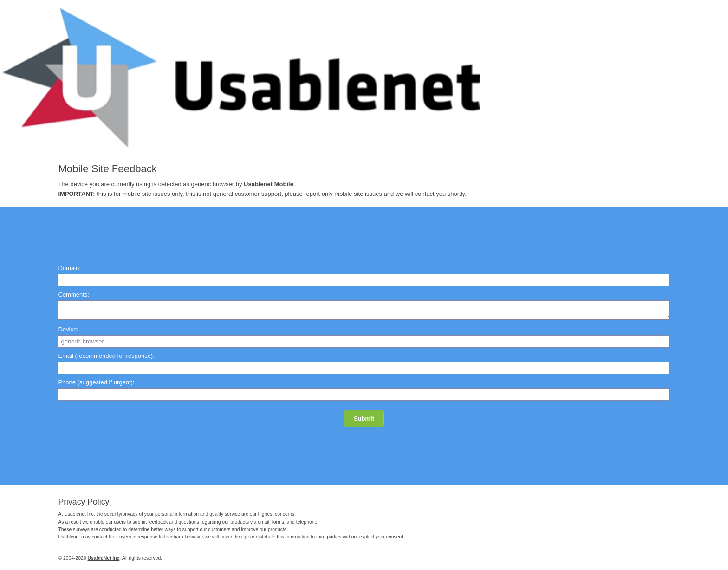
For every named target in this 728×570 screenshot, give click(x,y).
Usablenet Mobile (269, 184)
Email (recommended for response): (106, 356)
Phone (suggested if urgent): (96, 382)
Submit (364, 418)
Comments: (73, 295)
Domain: (69, 268)
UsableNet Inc (104, 558)
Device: (68, 329)
